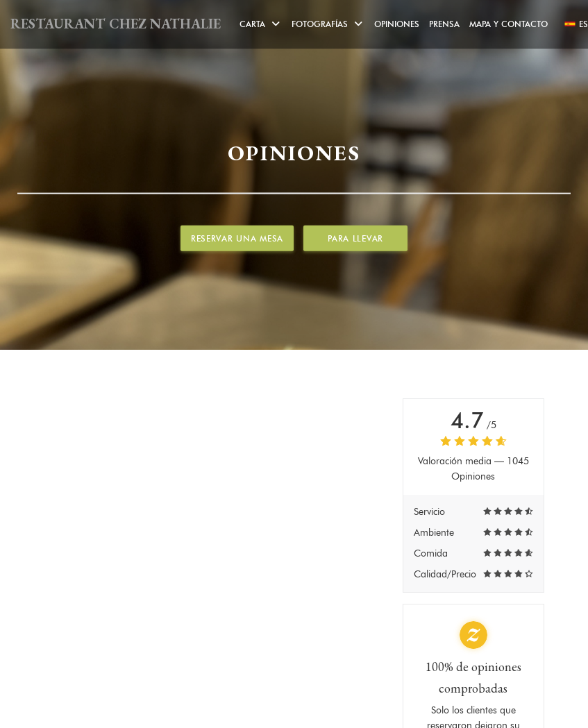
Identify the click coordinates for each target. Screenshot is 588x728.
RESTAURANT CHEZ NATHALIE (116, 24)
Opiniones (397, 24)
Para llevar (355, 238)
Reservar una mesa (237, 238)
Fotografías (328, 24)
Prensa (444, 24)
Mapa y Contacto (509, 24)
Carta (261, 24)
